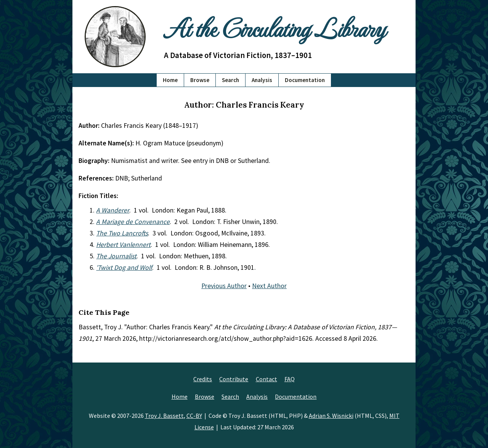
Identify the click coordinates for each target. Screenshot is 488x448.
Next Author (269, 286)
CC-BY (194, 416)
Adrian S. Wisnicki (331, 416)
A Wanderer (113, 210)
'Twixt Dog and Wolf (124, 268)
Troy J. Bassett (164, 416)
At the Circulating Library (274, 27)
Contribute (234, 379)
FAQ (290, 379)
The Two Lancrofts (122, 233)
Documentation (305, 80)
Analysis (262, 80)
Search (230, 80)
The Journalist (116, 256)
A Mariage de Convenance (133, 222)
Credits (203, 379)
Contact (266, 379)
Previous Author (224, 286)
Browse (200, 80)
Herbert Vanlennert (123, 245)
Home (170, 80)
